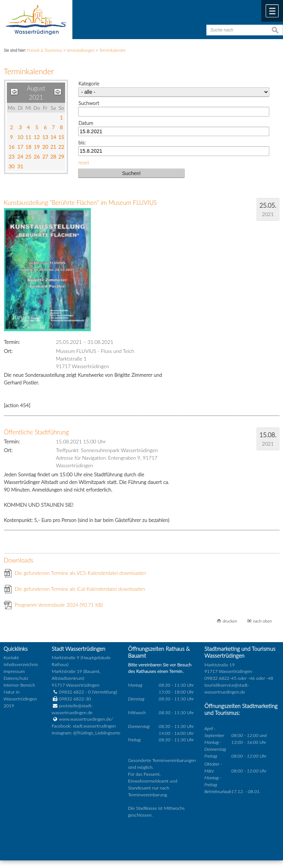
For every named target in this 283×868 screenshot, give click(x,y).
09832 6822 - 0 (71, 692)
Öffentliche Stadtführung (37, 432)
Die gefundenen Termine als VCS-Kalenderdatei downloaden (81, 573)
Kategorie (89, 83)
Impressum (14, 671)
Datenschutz (16, 678)
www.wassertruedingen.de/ (86, 719)
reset (84, 162)
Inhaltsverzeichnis (21, 664)
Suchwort (88, 103)
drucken (230, 621)
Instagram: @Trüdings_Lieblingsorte (86, 733)
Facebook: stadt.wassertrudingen (84, 726)
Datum (86, 123)
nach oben (263, 621)
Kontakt (11, 658)
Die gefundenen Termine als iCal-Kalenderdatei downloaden (80, 589)
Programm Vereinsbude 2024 (59, 605)
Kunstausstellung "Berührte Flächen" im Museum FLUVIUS (81, 203)
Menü (272, 11)
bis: (82, 142)
